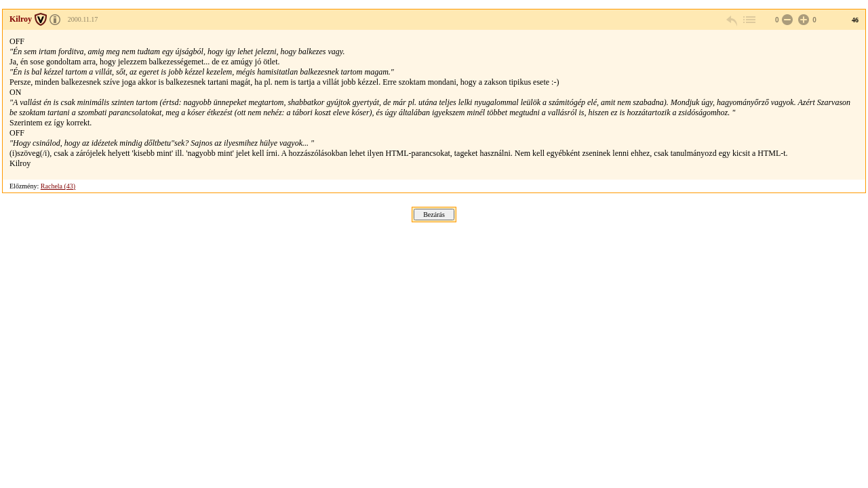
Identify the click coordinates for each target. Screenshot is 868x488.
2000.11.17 (83, 19)
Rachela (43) (58, 186)
